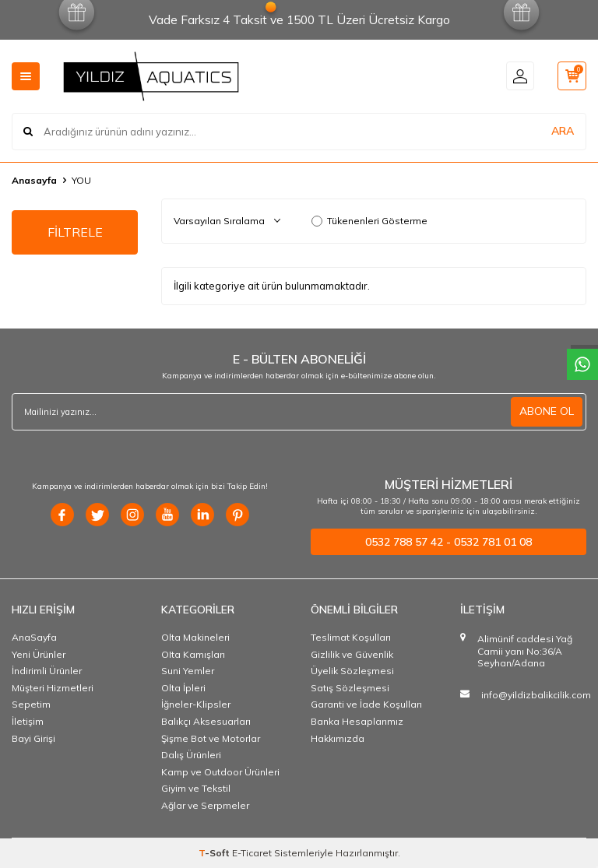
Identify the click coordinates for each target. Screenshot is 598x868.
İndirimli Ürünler (47, 671)
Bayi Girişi (33, 738)
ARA (563, 131)
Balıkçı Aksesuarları (206, 721)
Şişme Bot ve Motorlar (211, 738)
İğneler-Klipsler (196, 704)
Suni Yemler (188, 671)
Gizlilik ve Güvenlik (352, 654)
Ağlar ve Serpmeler (205, 805)
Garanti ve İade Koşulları (366, 704)
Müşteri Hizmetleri (53, 688)
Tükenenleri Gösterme (369, 221)
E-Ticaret (252, 853)
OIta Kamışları (193, 654)
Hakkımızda (338, 738)
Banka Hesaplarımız (357, 721)
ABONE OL (547, 411)
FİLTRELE (75, 232)
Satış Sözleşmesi (350, 688)
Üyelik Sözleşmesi (352, 671)
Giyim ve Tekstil (196, 788)
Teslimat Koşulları (351, 637)
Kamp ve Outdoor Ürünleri (220, 772)
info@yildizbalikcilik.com (536, 695)
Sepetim (31, 704)
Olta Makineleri (195, 637)
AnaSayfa (34, 637)
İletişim (28, 721)
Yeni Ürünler (39, 654)
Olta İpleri (183, 688)
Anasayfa (34, 180)
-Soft (215, 853)
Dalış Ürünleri (191, 755)
